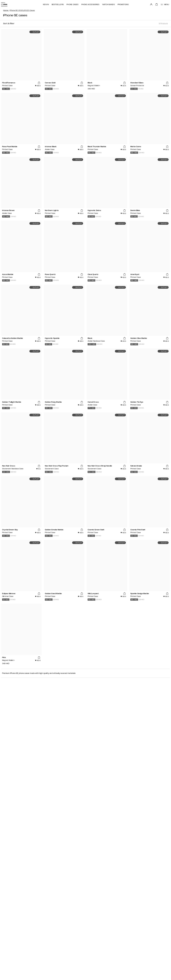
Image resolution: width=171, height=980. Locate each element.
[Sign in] (149, 4)
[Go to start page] (6, 4)
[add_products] (39, 83)
